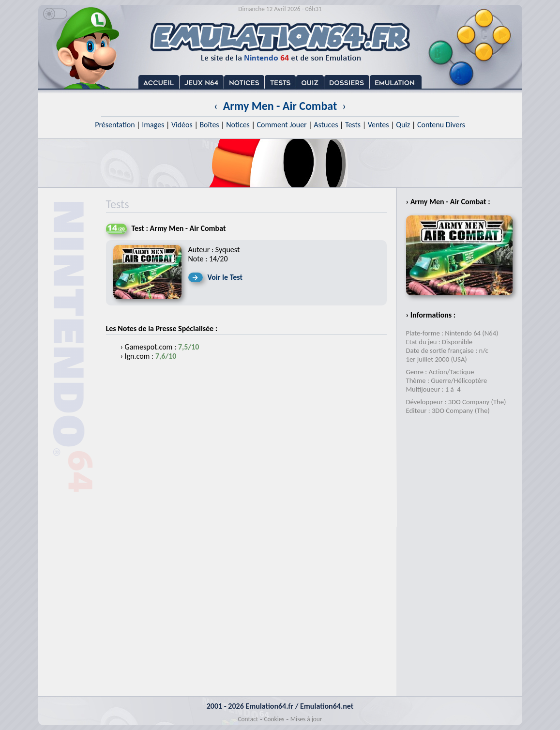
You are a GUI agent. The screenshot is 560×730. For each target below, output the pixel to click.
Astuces (326, 125)
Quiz (403, 125)
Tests (353, 125)
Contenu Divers (441, 125)
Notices (238, 125)
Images (153, 125)
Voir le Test (225, 277)
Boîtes (209, 125)
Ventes (378, 125)
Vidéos (182, 125)
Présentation (115, 125)
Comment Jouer (281, 125)
